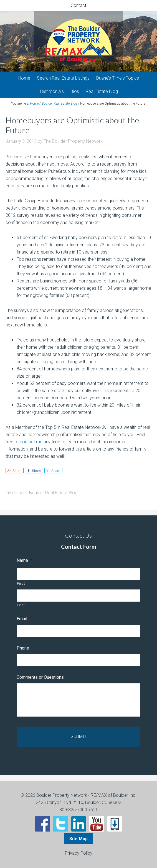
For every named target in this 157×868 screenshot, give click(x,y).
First (21, 583)
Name (24, 560)
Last (21, 605)
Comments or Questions (40, 677)
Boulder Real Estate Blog (53, 493)
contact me (31, 442)
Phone (23, 648)
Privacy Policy (79, 853)
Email (24, 619)
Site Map (78, 839)
